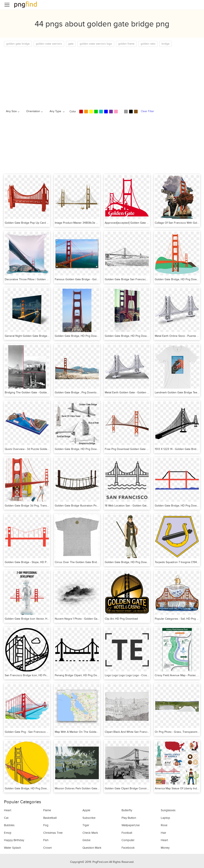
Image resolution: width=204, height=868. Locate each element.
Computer (128, 840)
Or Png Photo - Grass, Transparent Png (179, 732)
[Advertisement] (102, 77)
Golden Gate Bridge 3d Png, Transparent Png (33, 506)
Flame (47, 810)
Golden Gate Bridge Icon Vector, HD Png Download (36, 619)
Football (127, 833)
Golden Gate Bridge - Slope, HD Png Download (34, 562)
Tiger (86, 825)
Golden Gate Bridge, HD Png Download (179, 279)
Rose (164, 825)
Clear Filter (148, 111)
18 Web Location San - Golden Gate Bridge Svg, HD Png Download (146, 506)
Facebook (128, 848)
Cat (6, 818)
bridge (166, 44)
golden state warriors (49, 44)
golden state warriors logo (96, 44)
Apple (86, 810)
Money (165, 848)
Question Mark (92, 848)
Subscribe (89, 818)
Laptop (165, 818)
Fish (46, 840)
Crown (48, 848)
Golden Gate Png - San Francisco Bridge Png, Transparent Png (43, 732)
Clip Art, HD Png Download (121, 619)
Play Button (129, 818)
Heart (8, 810)
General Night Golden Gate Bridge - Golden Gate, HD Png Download (47, 336)
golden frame (126, 44)
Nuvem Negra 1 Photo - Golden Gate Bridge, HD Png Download (94, 619)
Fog (46, 825)
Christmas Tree (53, 833)
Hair (163, 833)
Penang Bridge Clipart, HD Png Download (80, 675)
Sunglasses (168, 810)
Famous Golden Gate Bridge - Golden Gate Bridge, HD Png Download (98, 279)
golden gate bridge (18, 44)
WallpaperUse (131, 825)
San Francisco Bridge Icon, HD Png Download (33, 675)
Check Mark (90, 833)
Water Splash (12, 848)
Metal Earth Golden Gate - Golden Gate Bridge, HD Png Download (145, 392)
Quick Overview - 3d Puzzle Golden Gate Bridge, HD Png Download (47, 449)
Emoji (8, 833)
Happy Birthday (14, 840)
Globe (86, 840)
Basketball (50, 818)
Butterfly (127, 810)
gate (71, 44)
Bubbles (9, 825)
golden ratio (148, 44)
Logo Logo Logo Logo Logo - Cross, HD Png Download (139, 675)
